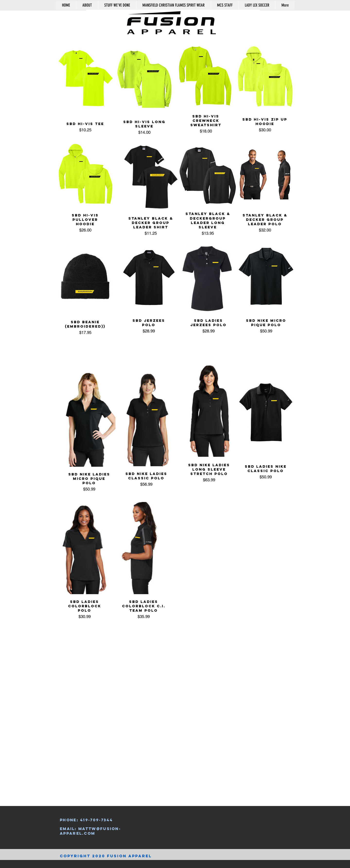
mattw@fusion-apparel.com (90, 831)
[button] (273, 18)
